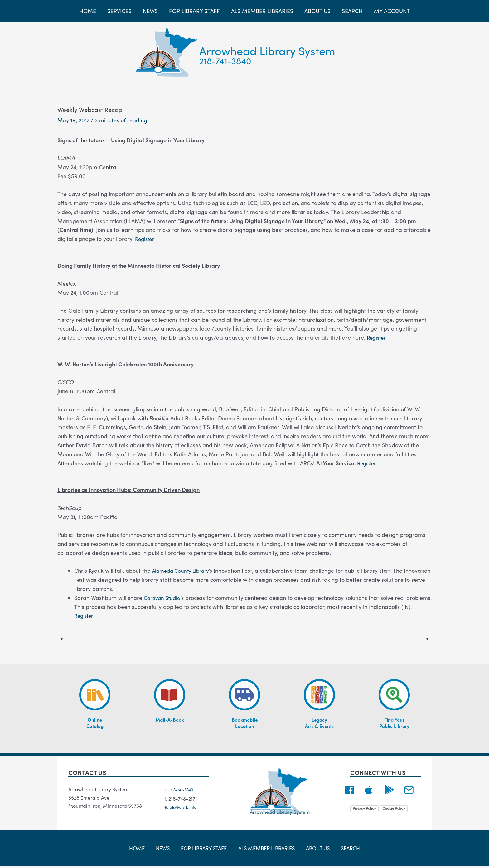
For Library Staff (203, 849)
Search (344, 849)
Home (143, 849)
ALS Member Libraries (265, 849)
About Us (315, 849)
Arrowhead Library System (267, 50)
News (165, 849)
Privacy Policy (364, 809)
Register (145, 239)
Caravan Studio (164, 598)
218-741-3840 (225, 61)
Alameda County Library (183, 570)
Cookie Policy (394, 809)
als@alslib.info (186, 808)
